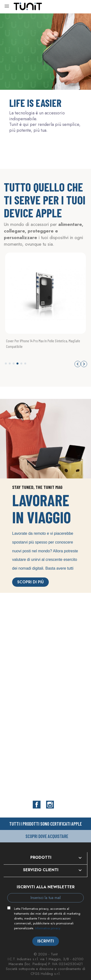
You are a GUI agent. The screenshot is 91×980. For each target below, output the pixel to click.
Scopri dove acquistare (47, 836)
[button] (6, 364)
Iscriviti (46, 941)
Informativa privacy (48, 928)
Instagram (50, 805)
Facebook (37, 805)
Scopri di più (30, 582)
